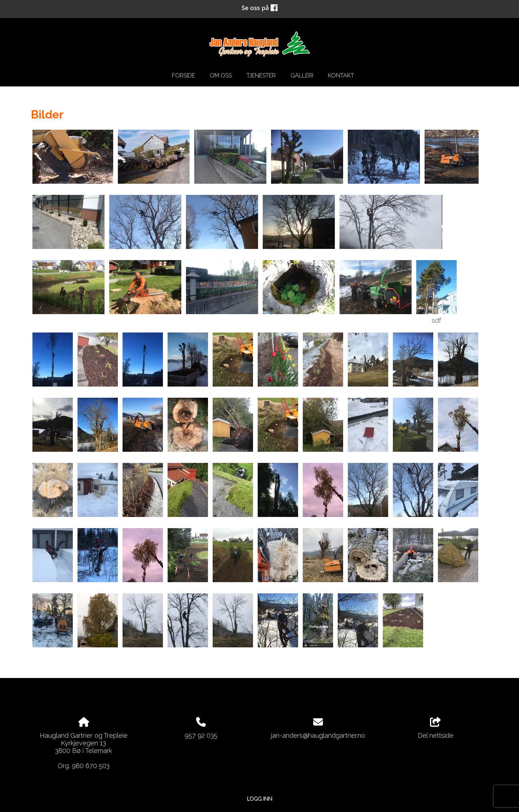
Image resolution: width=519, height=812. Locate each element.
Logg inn (259, 798)
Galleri (302, 75)
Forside (183, 75)
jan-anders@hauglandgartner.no (318, 735)
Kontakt (341, 75)
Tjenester (261, 75)
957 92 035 (201, 735)
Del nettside (436, 728)
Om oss (221, 75)
